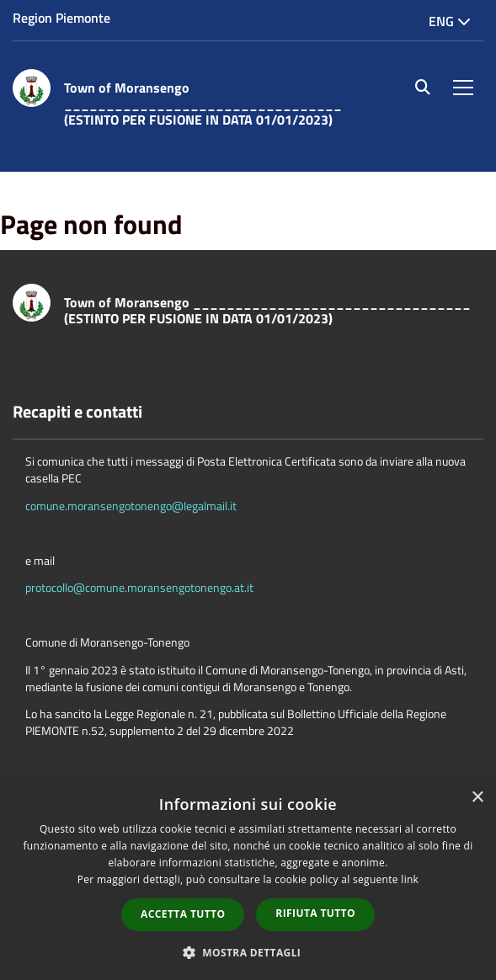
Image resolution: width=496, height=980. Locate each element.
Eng (450, 21)
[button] (248, 952)
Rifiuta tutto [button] (315, 913)
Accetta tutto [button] (183, 914)
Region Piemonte (61, 18)
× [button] (477, 798)
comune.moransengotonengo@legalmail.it (131, 506)
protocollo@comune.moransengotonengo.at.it (139, 587)
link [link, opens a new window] (410, 879)
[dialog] (248, 880)
